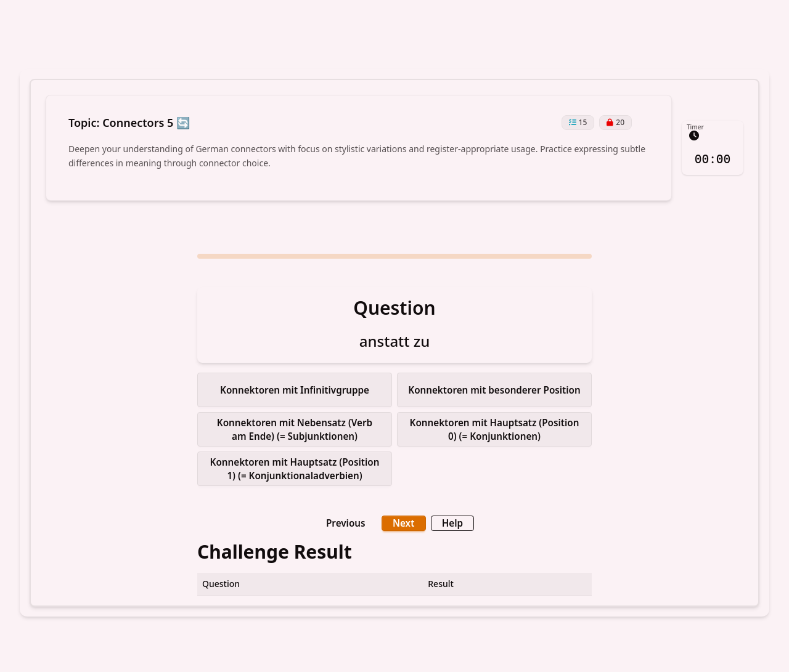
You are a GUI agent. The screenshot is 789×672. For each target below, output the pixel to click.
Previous (349, 520)
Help (449, 520)
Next (403, 520)
